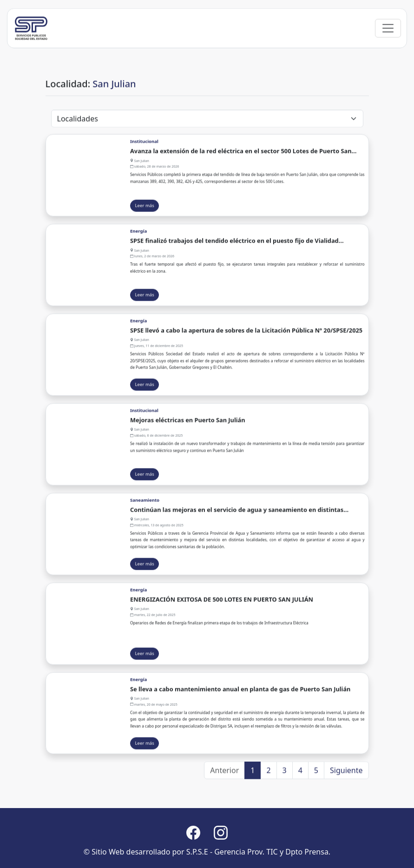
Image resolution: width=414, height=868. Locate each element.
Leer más (145, 214)
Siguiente (346, 774)
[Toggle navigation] (388, 37)
